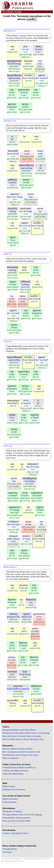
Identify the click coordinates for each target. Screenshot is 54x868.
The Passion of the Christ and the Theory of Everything (26, 733)
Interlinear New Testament (14, 789)
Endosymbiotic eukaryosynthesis (16, 818)
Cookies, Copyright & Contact (15, 833)
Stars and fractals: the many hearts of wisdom (22, 736)
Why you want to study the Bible (16, 821)
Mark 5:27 (8, 254)
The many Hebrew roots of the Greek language (22, 815)
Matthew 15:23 (10, 121)
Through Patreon (10, 849)
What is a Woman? (10, 758)
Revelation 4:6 (10, 567)
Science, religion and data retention (17, 749)
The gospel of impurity (12, 811)
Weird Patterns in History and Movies (20, 767)
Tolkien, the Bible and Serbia (16, 771)
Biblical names (9, 786)
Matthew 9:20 (9, 31)
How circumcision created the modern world (21, 752)
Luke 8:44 (7, 342)
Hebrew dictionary (10, 799)
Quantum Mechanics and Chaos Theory (19, 730)
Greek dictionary (10, 802)
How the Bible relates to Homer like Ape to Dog (23, 739)
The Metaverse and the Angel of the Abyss (20, 755)
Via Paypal (7, 852)
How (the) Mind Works (14, 774)
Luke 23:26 (8, 446)
